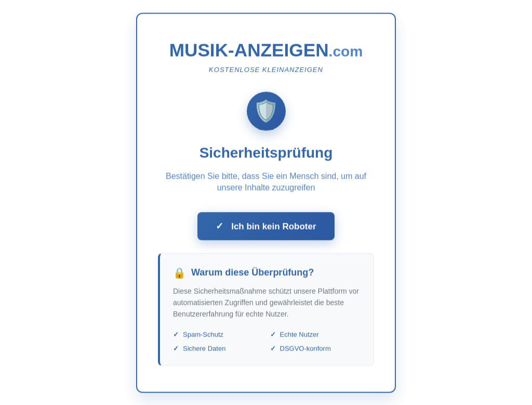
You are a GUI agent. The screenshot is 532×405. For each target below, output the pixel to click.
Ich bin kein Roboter (266, 228)
